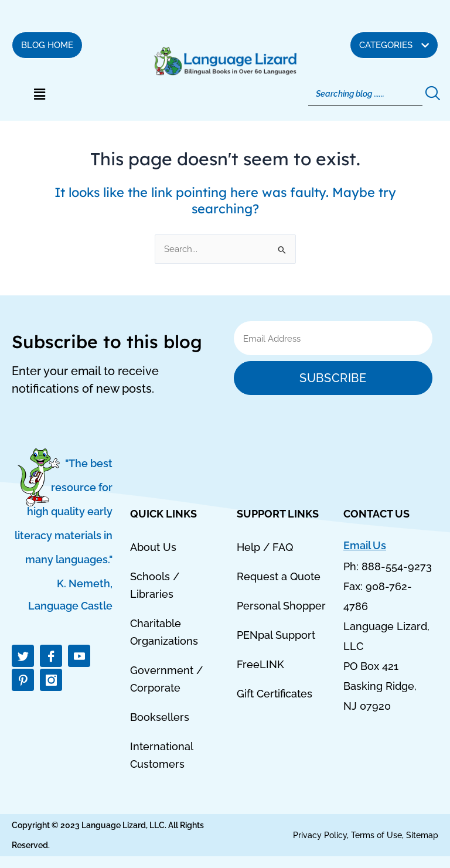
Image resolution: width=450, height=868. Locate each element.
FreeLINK (260, 664)
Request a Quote (279, 576)
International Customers (161, 755)
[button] (39, 95)
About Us (153, 547)
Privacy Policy (320, 835)
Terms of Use (376, 835)
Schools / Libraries (155, 585)
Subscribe (333, 378)
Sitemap (422, 835)
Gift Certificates (275, 694)
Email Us (365, 545)
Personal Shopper (281, 606)
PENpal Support (276, 635)
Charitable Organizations (164, 632)
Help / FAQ (265, 547)
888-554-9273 (397, 566)
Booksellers (160, 717)
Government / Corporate (166, 679)
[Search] (365, 94)
